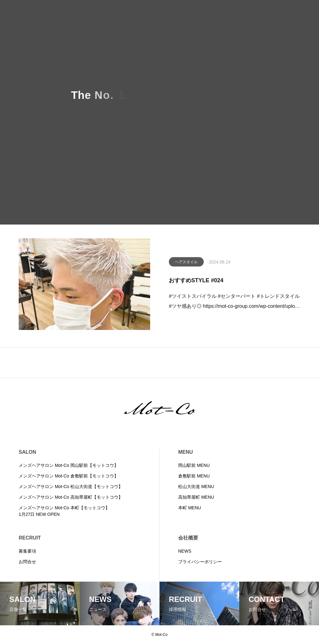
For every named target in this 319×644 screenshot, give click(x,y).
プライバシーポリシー (200, 562)
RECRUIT (30, 538)
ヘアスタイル (186, 263)
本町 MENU (190, 508)
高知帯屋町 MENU (196, 497)
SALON (27, 452)
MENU (186, 452)
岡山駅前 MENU (194, 465)
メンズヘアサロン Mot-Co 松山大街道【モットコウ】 (71, 487)
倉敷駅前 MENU (194, 476)
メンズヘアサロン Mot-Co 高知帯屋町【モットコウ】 (71, 497)
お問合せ (27, 562)
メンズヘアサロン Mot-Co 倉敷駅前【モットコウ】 (69, 476)
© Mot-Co (159, 635)
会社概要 (188, 538)
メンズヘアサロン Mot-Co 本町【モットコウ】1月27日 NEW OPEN (64, 511)
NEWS (185, 551)
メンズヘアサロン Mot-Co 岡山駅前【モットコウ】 (69, 465)
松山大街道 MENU (196, 487)
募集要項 (27, 551)
